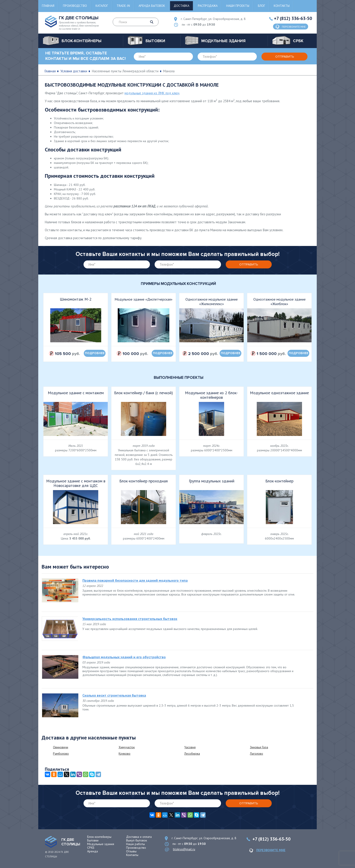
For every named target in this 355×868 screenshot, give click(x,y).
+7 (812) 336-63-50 (293, 18)
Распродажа (208, 6)
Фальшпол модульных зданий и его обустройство (124, 657)
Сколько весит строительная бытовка (114, 695)
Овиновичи (61, 747)
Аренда (92, 851)
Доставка (181, 6)
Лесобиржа (192, 754)
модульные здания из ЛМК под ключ (152, 93)
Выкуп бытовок (137, 840)
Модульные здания (101, 844)
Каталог (102, 6)
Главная (48, 6)
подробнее (95, 353)
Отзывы (131, 851)
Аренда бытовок (152, 6)
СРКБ (91, 848)
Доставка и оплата (139, 837)
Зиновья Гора (259, 747)
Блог (261, 6)
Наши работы (136, 844)
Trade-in (123, 6)
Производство (75, 6)
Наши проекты (238, 6)
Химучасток (127, 747)
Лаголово (257, 754)
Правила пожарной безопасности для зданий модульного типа (135, 580)
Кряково (125, 754)
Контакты (282, 6)
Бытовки (93, 840)
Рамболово (61, 754)
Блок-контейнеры (99, 837)
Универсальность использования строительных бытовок (130, 619)
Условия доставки (74, 71)
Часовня (190, 747)
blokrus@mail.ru (184, 849)
